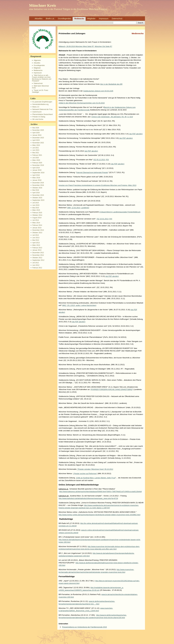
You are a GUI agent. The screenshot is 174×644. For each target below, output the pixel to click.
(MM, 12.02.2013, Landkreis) (78, 208)
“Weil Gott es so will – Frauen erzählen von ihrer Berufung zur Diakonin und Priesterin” (42, 78)
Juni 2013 (36, 238)
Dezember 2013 (38, 230)
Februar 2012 (37, 268)
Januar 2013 (37, 250)
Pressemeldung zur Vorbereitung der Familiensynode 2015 (84, 627)
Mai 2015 (36, 208)
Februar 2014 (37, 225)
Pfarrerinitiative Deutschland (42, 114)
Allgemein (37, 60)
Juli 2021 (36, 148)
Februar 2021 (37, 155)
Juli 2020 (36, 158)
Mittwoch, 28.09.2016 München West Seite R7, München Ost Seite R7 (85, 46)
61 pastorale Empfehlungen (42, 102)
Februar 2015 (37, 213)
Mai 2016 (36, 190)
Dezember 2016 (38, 183)
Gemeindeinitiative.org (40, 104)
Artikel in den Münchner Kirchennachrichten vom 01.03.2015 (82, 103)
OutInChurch (37, 112)
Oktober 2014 (37, 215)
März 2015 (36, 210)
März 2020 (36, 160)
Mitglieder (91, 19)
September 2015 (38, 200)
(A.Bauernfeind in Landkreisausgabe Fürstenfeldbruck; (120, 212)
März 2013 (36, 245)
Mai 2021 (36, 153)
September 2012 (38, 260)
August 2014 (37, 218)
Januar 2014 (37, 228)
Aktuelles (39, 19)
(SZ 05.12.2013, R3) (101, 160)
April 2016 (36, 193)
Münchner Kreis (43, 5)
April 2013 (36, 243)
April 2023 (36, 140)
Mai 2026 (36, 128)
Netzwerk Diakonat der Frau (42, 109)
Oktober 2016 (37, 188)
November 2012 (38, 255)
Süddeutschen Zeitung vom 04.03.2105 (98, 91)
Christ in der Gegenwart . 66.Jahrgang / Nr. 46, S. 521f (112, 117)
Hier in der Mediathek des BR (111, 84)
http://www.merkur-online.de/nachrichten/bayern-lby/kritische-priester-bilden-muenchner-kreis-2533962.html (100, 515)
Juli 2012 (36, 263)
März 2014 (36, 223)
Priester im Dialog (39, 117)
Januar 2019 (37, 170)
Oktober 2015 (37, 198)
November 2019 (38, 165)
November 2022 (38, 143)
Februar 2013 (37, 248)
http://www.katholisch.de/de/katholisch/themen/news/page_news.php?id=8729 (88, 498)
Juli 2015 (36, 203)
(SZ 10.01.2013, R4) (104, 219)
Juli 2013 (36, 235)
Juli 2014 (36, 220)
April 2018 (36, 175)
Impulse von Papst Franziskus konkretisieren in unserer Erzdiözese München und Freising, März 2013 (98, 185)
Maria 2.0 (36, 107)
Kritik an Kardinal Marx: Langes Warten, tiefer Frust (96, 478)
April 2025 (36, 133)
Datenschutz (117, 19)
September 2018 (38, 173)
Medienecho (79, 19)
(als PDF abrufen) (136, 134)
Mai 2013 (36, 240)
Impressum (104, 19)
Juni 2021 (36, 150)
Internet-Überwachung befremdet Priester (92, 172)
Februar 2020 (37, 163)
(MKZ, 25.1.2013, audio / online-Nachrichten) (79, 305)
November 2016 (38, 185)
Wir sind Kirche (38, 119)
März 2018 (36, 178)
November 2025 (38, 130)
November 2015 (38, 195)
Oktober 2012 (37, 258)
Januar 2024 (37, 135)
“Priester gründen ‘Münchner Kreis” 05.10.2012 (95, 469)
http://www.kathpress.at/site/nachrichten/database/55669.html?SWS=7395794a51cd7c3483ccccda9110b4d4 (100, 492)
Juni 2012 (36, 265)
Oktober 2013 (37, 233)
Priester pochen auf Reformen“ (85, 474)
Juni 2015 (36, 205)
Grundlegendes (65, 19)
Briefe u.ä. (50, 19)
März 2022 (36, 145)
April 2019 (36, 168)
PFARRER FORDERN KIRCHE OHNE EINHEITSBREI (112, 389)
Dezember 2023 (38, 138)
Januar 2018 (37, 180)
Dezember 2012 (38, 253)
